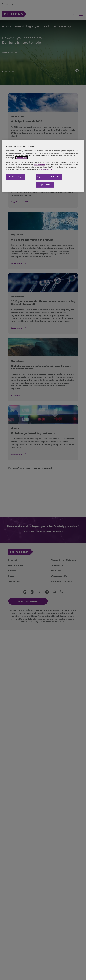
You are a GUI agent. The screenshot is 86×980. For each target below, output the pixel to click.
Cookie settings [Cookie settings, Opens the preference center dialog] (15, 177)
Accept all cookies (45, 185)
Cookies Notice (22, 158)
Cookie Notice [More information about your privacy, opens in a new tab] (47, 169)
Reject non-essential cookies (49, 177)
